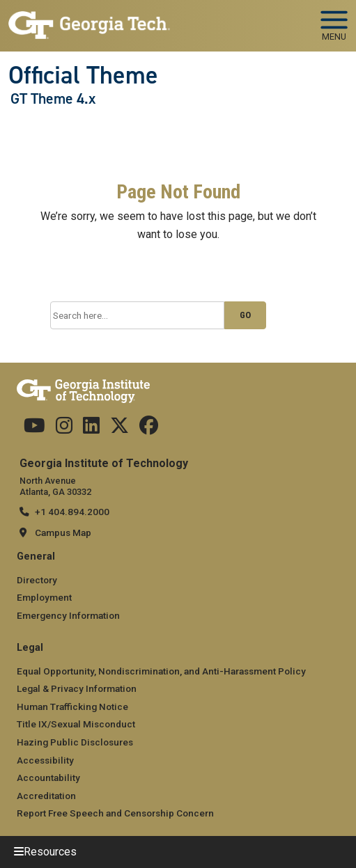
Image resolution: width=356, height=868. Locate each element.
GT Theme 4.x (53, 99)
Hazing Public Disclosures (75, 742)
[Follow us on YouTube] (34, 429)
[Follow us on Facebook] (149, 429)
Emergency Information (68, 615)
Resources (50, 852)
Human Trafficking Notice (72, 707)
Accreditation (46, 796)
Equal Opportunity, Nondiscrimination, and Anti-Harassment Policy (161, 671)
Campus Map (63, 532)
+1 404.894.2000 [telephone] (72, 512)
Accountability (48, 778)
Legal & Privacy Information (77, 688)
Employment (44, 597)
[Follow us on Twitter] (119, 429)
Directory (37, 580)
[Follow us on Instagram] (64, 429)
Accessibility (45, 760)
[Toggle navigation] (334, 21)
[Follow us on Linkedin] (91, 429)
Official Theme (83, 75)
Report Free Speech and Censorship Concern (115, 813)
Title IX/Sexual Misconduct (76, 724)
